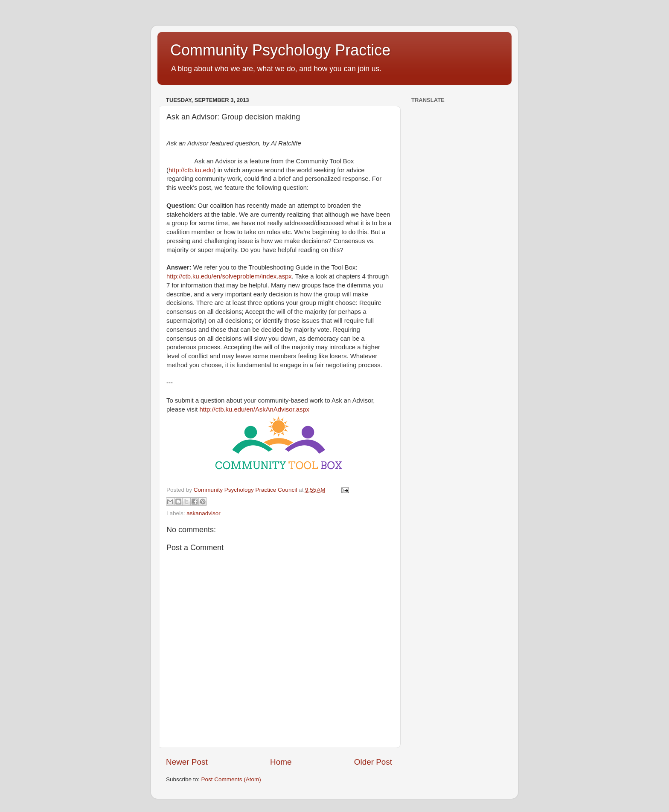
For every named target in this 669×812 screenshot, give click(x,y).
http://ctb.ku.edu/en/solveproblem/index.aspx (229, 276)
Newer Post (187, 762)
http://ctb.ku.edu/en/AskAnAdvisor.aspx (255, 409)
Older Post (373, 762)
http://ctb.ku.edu (191, 170)
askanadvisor (204, 513)
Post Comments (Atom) (231, 779)
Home (281, 762)
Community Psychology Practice (280, 50)
